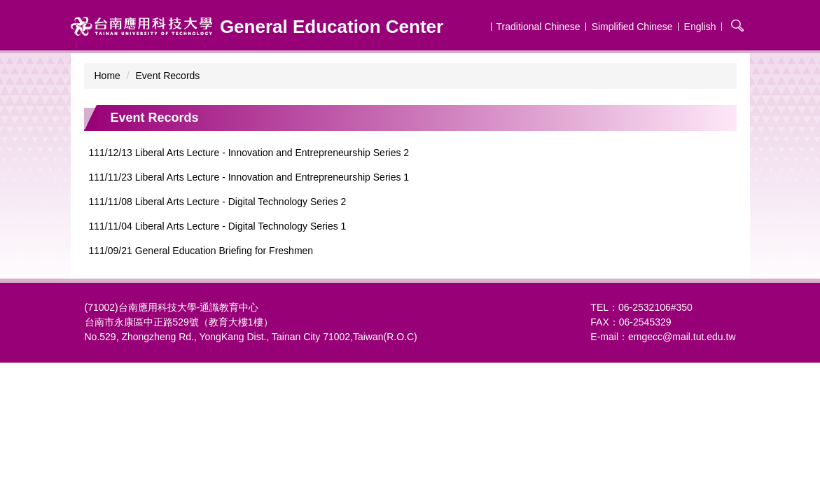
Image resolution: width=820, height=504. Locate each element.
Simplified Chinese (632, 27)
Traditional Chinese (538, 27)
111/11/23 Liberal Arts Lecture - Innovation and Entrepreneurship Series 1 (249, 177)
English (700, 27)
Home (107, 76)
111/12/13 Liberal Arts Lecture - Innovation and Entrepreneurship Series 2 (249, 153)
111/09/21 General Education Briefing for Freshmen (201, 251)
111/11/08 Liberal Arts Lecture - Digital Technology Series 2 (218, 202)
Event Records (168, 76)
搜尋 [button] (737, 25)
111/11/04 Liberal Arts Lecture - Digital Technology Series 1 (218, 226)
